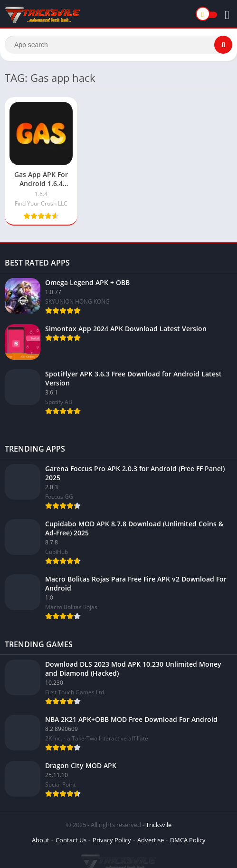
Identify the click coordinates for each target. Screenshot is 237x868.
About (41, 840)
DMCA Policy (188, 840)
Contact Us (71, 840)
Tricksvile (159, 825)
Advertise (151, 840)
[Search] (118, 45)
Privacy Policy (112, 840)
